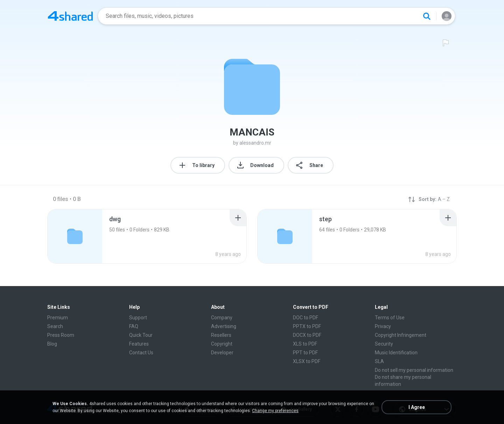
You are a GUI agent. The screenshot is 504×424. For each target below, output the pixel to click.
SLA (379, 361)
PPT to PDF (305, 353)
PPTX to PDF (307, 326)
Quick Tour (141, 335)
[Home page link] (70, 16)
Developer (222, 353)
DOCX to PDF (307, 335)
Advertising (224, 326)
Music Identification (396, 353)
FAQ (134, 326)
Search (55, 326)
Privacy (383, 326)
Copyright (222, 344)
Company (222, 318)
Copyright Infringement (401, 335)
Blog (52, 344)
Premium (58, 318)
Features (139, 344)
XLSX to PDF (307, 361)
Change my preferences (275, 411)
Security (384, 344)
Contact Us (141, 353)
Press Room (61, 335)
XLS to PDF (305, 344)
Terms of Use (390, 318)
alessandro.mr (255, 143)
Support (138, 318)
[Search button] (427, 16)
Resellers (221, 335)
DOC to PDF (306, 318)
